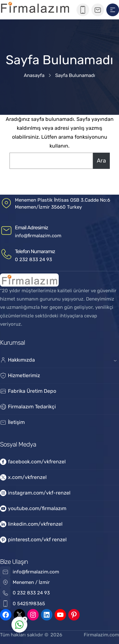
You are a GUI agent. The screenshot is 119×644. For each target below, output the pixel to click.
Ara (101, 161)
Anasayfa (34, 75)
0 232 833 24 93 (33, 260)
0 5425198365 (29, 604)
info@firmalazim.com (38, 236)
